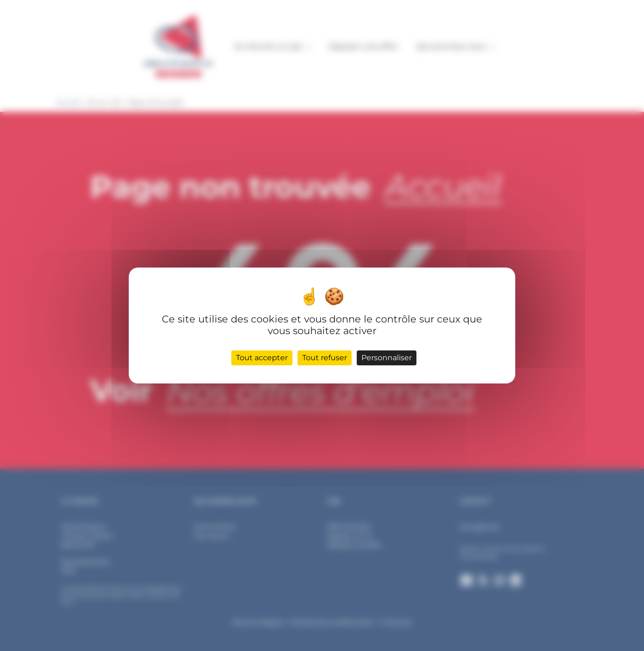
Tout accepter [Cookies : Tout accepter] (262, 358)
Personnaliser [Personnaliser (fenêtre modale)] (387, 358)
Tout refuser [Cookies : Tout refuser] (325, 358)
